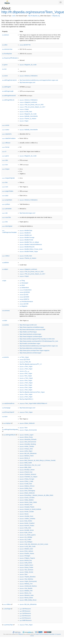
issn (4, 69)
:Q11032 (24, 295)
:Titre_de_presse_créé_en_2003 (31, 105)
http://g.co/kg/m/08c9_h (26, 399)
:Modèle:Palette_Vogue (29, 251)
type (4, 281)
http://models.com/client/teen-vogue (30, 343)
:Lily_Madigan (26, 542)
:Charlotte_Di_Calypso (28, 477)
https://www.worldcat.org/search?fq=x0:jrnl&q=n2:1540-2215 (37, 339)
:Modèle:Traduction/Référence (31, 244)
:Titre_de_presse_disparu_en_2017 (32, 107)
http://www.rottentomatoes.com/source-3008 (32, 330)
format (6, 147)
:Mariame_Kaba (26, 595)
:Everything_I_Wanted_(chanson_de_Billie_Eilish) (36, 495)
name (5, 417)
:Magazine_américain (28, 102)
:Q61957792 (25, 45)
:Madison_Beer (26, 549)
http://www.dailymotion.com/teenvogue (31, 348)
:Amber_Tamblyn (27, 446)
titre (5, 222)
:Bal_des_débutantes (28, 453)
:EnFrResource (25, 618)
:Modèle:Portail (26, 240)
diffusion (6, 143)
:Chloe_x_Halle (26, 481)
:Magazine (23, 306)
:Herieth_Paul (26, 505)
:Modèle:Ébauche (27, 247)
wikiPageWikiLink (8, 100)
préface (6, 204)
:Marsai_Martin (26, 598)
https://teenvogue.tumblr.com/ (28, 325)
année (6, 125)
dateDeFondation (9, 138)
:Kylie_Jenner (26, 533)
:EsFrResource (25, 616)
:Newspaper (24, 283)
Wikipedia (21, 634)
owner (5, 76)
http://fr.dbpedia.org (34, 16)
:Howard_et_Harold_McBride (30, 509)
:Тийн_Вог (25, 362)
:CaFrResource (25, 613)
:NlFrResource (25, 611)
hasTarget (7, 609)
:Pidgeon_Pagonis (27, 558)
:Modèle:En (25, 233)
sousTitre (6, 217)
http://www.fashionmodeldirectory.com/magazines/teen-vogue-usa (39, 346)
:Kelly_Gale (25, 528)
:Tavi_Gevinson (26, 570)
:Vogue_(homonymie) (28, 430)
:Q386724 (24, 299)
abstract (6, 35)
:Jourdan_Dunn (26, 516)
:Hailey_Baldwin (27, 500)
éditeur (6, 256)
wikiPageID (6, 87)
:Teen (23, 428)
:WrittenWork (24, 288)
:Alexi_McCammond (28, 442)
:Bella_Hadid (26, 463)
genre (5, 65)
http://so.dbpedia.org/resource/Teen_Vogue (32, 392)
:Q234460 (24, 297)
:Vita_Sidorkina (26, 579)
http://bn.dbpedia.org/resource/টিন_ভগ (31, 364)
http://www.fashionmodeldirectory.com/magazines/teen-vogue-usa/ (39, 80)
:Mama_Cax (25, 593)
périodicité (7, 209)
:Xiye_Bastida (26, 588)
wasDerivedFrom (8, 403)
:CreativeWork (26, 290)
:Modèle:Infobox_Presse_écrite (31, 249)
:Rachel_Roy (26, 560)
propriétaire (7, 200)
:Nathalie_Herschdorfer (29, 116)
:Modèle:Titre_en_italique (29, 242)
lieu (5, 182)
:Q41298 (24, 304)
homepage (6, 408)
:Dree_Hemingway (27, 491)
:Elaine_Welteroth (27, 423)
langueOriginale (8, 178)
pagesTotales (8, 191)
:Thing (22, 281)
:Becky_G (25, 458)
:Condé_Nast (26, 112)
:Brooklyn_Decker (27, 470)
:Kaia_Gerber (26, 521)
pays (5, 196)
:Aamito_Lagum (26, 435)
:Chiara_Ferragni (27, 479)
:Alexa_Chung (26, 437)
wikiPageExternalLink (9, 80)
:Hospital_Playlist (27, 507)
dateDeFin (7, 134)
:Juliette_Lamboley (27, 519)
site (5, 213)
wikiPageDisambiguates (10, 429)
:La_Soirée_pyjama (28, 535)
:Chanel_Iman (26, 472)
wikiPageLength (8, 91)
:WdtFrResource (26, 620)
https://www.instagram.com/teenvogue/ (31, 337)
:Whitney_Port (26, 584)
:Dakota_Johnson (27, 486)
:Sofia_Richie (26, 563)
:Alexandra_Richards (28, 439)
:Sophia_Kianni (26, 565)
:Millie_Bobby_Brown (28, 600)
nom (5, 187)
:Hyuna (24, 514)
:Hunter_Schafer (27, 512)
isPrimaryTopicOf (8, 412)
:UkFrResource (25, 609)
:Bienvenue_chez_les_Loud (30, 465)
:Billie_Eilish (25, 467)
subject (5, 269)
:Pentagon (25, 556)
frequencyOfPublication (10, 58)
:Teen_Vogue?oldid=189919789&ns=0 (33, 403)
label (5, 321)
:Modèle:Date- (26, 231)
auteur (6, 130)
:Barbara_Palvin (27, 456)
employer (7, 423)
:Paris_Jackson (26, 551)
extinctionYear (7, 49)
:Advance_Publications (28, 76)
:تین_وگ (24, 371)
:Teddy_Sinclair (26, 572)
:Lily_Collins (25, 539)
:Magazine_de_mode (28, 65)
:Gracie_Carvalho (27, 498)
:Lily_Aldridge (26, 537)
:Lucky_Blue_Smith (27, 546)
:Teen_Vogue (24, 357)
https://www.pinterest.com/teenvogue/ (30, 353)
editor (5, 45)
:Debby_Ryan (26, 488)
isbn (5, 160)
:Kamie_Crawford (27, 523)
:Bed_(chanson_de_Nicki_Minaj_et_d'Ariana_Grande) (38, 460)
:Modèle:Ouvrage (27, 237)
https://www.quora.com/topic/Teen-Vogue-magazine (34, 350)
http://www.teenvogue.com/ (27, 82)
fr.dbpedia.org (56, 16)
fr (4, 152)
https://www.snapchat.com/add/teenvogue (32, 327)
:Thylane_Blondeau (28, 577)
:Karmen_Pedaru (27, 526)
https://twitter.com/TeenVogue (28, 332)
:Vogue (24, 109)
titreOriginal (7, 226)
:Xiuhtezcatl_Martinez (28, 586)
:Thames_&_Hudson (28, 119)
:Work (22, 285)
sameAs (5, 357)
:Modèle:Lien (26, 235)
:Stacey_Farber (26, 567)
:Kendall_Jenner (27, 530)
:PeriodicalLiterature (26, 302)
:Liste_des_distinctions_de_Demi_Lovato (34, 544)
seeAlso (6, 325)
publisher (6, 263)
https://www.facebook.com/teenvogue (30, 334)
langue (6, 169)
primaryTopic (8, 625)
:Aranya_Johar (26, 449)
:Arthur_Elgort (26, 451)
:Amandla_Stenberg (28, 444)
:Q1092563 (25, 292)
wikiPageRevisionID (9, 96)
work (14, 16)
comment (6, 311)
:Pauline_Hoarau (27, 553)
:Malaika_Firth (26, 591)
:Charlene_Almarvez (28, 474)
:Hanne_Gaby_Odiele (28, 502)
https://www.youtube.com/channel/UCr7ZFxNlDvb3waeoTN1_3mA (39, 341)
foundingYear (7, 54)
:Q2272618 (25, 360)
